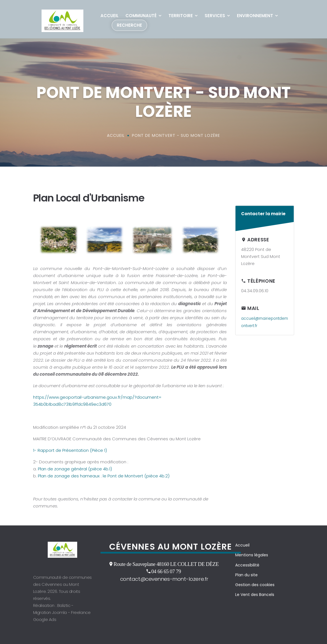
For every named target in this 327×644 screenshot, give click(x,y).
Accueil (109, 16)
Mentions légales (252, 555)
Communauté (141, 16)
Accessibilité (247, 565)
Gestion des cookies (255, 585)
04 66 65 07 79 (166, 571)
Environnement (255, 16)
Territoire (181, 16)
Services (215, 16)
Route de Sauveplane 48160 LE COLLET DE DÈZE (166, 564)
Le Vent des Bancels (255, 595)
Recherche (129, 25)
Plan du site (246, 575)
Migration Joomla (50, 612)
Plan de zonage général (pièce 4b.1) (75, 469)
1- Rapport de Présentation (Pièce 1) (70, 450)
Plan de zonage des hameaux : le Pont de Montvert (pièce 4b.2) (104, 476)
